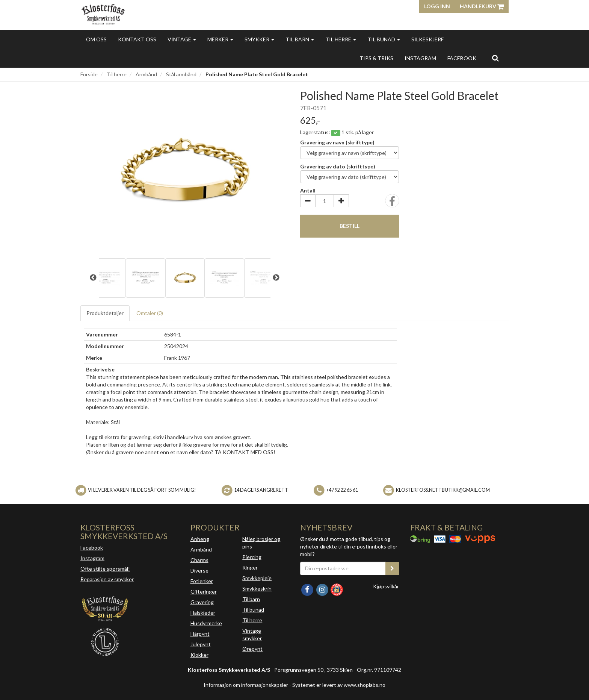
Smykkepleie (257, 578)
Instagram (92, 558)
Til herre (341, 39)
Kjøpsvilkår (386, 586)
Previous (93, 278)
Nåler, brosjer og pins (261, 543)
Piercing (252, 557)
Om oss (96, 39)
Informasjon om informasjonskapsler (246, 685)
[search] (495, 58)
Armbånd (146, 74)
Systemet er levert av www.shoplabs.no (339, 685)
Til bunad (384, 39)
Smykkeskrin (257, 589)
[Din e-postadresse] (343, 568)
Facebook (92, 548)
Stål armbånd (181, 74)
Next (276, 278)
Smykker (259, 39)
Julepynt (201, 644)
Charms (199, 560)
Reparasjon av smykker (107, 579)
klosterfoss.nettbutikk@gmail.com (443, 490)
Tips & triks (376, 58)
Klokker (199, 655)
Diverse (199, 570)
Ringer (250, 567)
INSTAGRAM (420, 58)
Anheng (200, 539)
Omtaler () (150, 313)
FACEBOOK (462, 58)
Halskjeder (203, 613)
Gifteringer (204, 592)
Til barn (300, 39)
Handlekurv (482, 6)
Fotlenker (202, 581)
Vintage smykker (252, 634)
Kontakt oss (137, 39)
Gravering (202, 602)
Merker (220, 39)
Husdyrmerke (206, 623)
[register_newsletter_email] (392, 568)
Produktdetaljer (105, 313)
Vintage (182, 39)
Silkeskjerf (427, 39)
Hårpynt (200, 634)
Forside (89, 74)
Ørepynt (252, 649)
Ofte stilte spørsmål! (105, 569)
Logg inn (437, 6)
